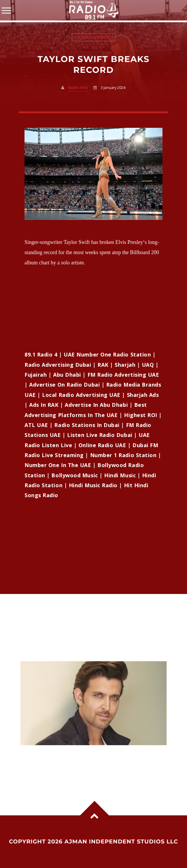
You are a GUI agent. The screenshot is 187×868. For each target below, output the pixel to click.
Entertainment (93, 37)
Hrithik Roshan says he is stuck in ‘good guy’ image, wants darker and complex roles (87, 757)
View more (93, 703)
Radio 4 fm (78, 88)
